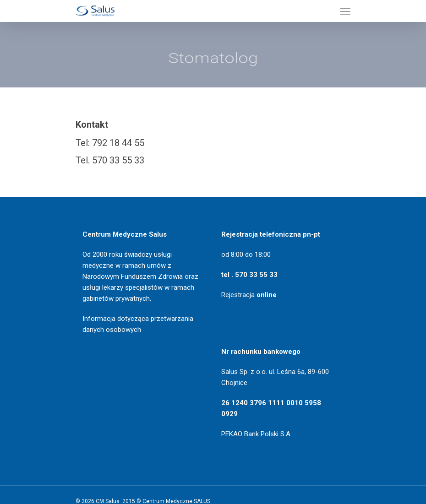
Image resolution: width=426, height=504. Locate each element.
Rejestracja (249, 295)
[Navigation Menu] (345, 11)
